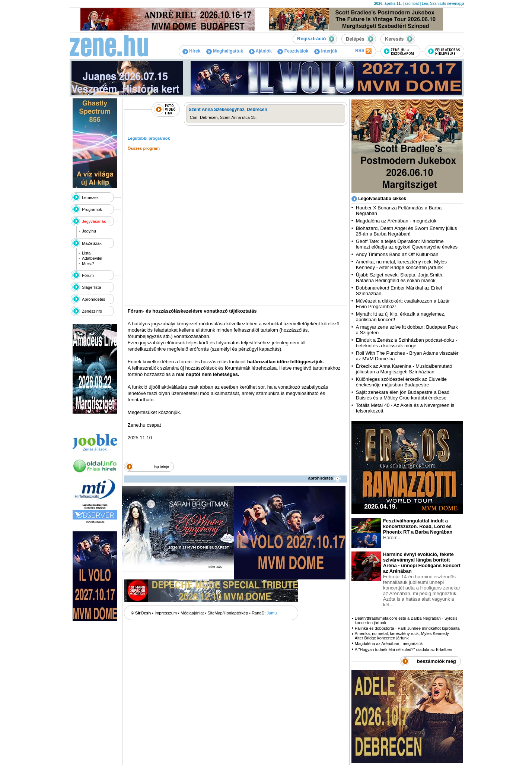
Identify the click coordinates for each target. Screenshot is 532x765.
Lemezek (90, 197)
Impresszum (166, 613)
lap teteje (161, 467)
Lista (86, 253)
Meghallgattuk (225, 51)
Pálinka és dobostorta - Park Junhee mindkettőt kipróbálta (407, 628)
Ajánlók (260, 51)
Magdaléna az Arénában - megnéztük (396, 221)
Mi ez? (88, 263)
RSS (363, 51)
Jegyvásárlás (94, 221)
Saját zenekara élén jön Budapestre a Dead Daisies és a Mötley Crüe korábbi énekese (403, 395)
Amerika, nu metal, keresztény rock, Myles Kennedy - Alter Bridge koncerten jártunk (401, 265)
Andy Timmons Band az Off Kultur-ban (397, 254)
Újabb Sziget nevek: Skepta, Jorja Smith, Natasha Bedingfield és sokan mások (400, 278)
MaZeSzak (92, 243)
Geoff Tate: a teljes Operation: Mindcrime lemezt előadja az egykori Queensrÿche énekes (407, 244)
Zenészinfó (92, 311)
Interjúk (326, 51)
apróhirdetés (324, 478)
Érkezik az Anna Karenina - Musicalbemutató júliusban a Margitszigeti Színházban (404, 369)
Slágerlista (91, 287)
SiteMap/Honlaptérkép (228, 613)
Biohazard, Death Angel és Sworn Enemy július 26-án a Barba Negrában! (407, 231)
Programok (92, 209)
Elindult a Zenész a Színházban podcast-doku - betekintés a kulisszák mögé (407, 343)
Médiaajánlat (192, 613)
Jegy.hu (89, 231)
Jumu (272, 613)
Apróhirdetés (93, 299)
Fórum (88, 275)
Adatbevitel (92, 258)
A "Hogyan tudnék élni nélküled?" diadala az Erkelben (404, 649)
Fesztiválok (293, 51)
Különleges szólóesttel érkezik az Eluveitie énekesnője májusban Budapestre (401, 382)
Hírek (191, 51)
